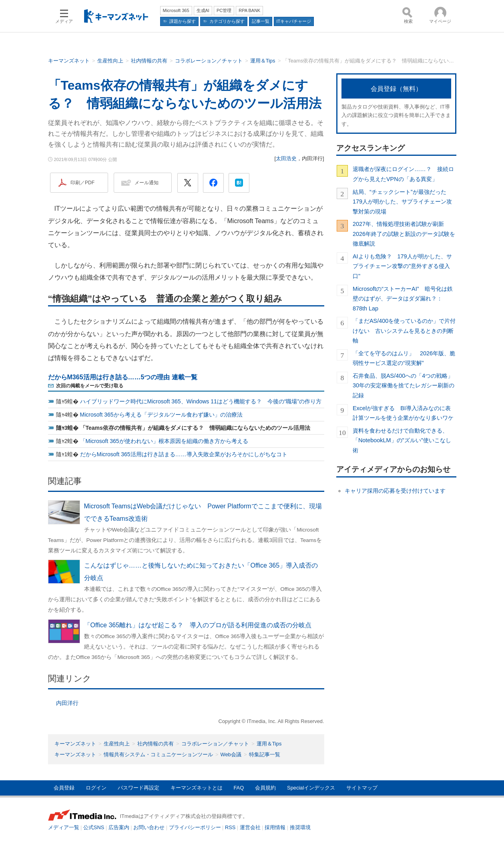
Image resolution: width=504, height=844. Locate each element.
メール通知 (147, 183)
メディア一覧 (64, 827)
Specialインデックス (311, 788)
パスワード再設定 (139, 788)
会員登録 (64, 788)
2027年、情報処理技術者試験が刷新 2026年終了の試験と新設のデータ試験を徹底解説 (404, 234)
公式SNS (94, 827)
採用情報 (275, 827)
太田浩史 (286, 158)
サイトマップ (362, 788)
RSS (230, 827)
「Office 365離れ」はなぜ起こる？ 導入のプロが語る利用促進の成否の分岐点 (198, 625)
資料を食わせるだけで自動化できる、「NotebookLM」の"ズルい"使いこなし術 (402, 440)
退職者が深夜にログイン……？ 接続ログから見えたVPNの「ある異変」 (403, 174)
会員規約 (265, 788)
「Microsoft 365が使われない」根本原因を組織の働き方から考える (164, 441)
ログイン (96, 788)
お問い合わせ (149, 827)
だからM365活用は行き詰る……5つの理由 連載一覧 (123, 377)
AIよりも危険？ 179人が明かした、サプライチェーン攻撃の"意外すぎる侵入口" (402, 266)
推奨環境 (300, 827)
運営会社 (250, 827)
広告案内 (119, 827)
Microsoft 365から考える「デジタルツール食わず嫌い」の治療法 (161, 415)
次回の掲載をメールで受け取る (90, 386)
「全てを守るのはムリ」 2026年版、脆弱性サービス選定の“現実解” (404, 358)
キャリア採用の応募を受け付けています (395, 491)
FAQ (239, 788)
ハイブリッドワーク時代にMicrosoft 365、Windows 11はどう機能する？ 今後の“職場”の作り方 (201, 401)
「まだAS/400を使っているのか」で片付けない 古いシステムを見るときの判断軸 (404, 331)
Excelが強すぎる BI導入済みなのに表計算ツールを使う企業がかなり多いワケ (403, 413)
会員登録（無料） (396, 89)
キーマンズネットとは (197, 788)
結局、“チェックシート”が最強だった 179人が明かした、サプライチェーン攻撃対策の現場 (402, 202)
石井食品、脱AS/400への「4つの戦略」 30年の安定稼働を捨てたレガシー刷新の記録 (405, 386)
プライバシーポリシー (195, 827)
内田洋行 (67, 703)
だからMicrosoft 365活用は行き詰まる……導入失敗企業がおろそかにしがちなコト (184, 454)
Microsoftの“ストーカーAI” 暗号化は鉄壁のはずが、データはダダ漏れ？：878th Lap (403, 299)
